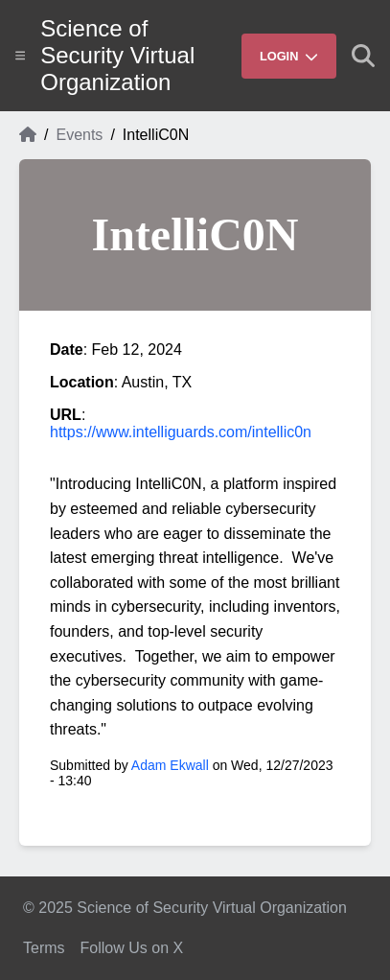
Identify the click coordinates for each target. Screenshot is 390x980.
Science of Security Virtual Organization (117, 55)
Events (79, 135)
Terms (44, 948)
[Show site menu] (20, 56)
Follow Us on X (132, 948)
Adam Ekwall (170, 765)
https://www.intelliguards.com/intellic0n (181, 432)
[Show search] (363, 56)
